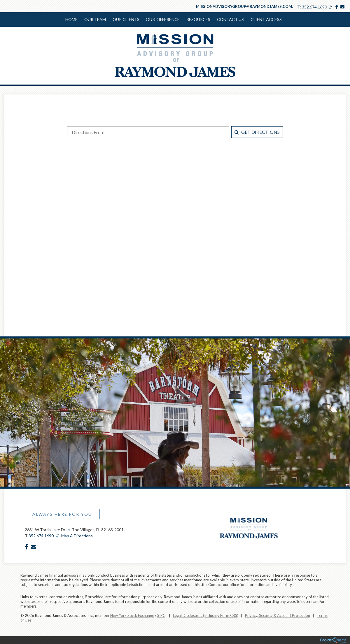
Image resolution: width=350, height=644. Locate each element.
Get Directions (257, 131)
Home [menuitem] (72, 19)
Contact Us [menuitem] (230, 19)
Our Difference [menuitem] (163, 19)
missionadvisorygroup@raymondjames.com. (244, 6)
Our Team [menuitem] (95, 19)
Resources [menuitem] (198, 19)
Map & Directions (77, 535)
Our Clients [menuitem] (126, 19)
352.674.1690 (314, 7)
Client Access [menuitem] (265, 19)
